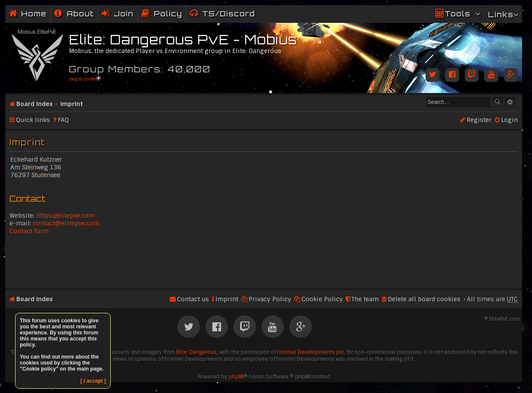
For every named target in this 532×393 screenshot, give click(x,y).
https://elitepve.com (65, 215)
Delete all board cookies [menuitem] (424, 299)
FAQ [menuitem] (63, 120)
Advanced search (510, 102)
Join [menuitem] (124, 14)
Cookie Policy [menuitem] (322, 299)
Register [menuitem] (479, 120)
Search (498, 102)
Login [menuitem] (509, 120)
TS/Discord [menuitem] (229, 14)
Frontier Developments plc (310, 352)
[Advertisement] (264, 261)
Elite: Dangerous (196, 352)
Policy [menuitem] (168, 14)
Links (501, 14)
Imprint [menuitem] (227, 299)
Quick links (33, 120)
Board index (34, 104)
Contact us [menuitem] (193, 299)
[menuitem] (74, 14)
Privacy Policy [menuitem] (270, 299)
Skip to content (84, 79)
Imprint (72, 104)
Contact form (29, 231)
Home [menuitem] (34, 14)
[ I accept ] (93, 381)
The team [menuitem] (365, 299)
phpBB (236, 377)
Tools (457, 14)
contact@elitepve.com (66, 223)
